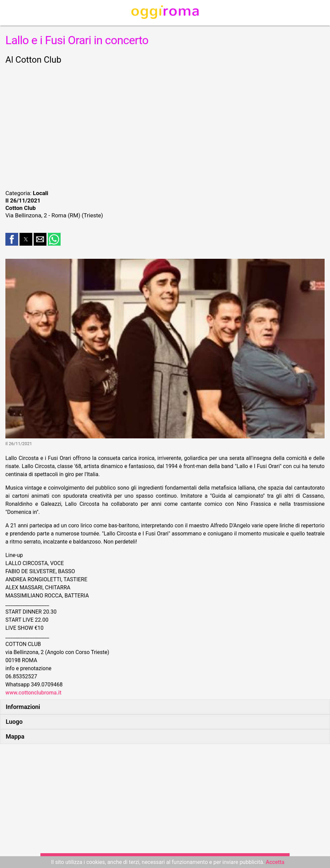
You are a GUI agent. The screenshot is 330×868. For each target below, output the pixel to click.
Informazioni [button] (23, 707)
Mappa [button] (15, 736)
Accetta (275, 862)
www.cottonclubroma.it (33, 693)
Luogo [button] (14, 722)
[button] (12, 239)
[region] (165, 126)
